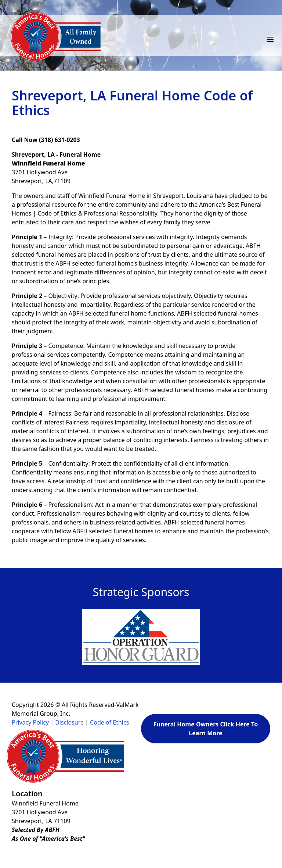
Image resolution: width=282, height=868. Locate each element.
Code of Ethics (109, 722)
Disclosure (69, 722)
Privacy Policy (30, 722)
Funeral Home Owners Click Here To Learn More (206, 729)
